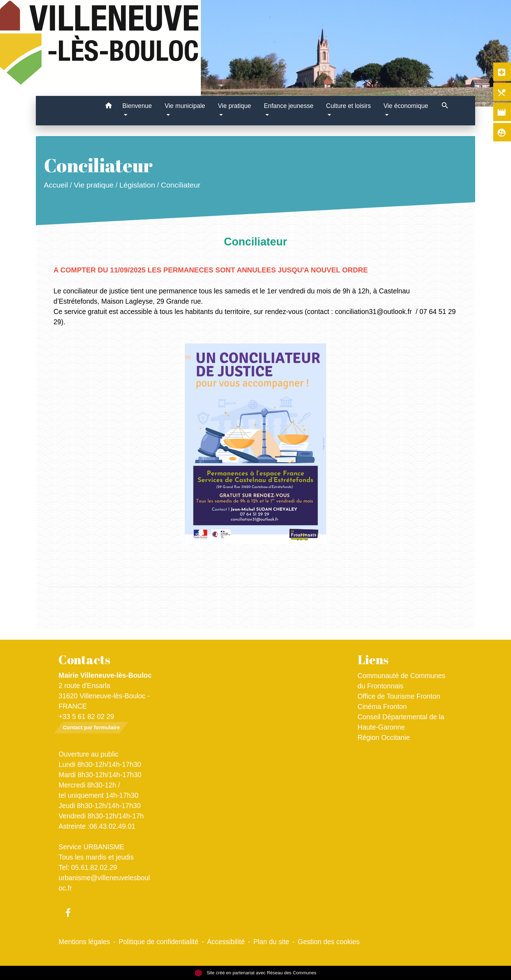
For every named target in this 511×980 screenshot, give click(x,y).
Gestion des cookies (329, 942)
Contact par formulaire (91, 727)
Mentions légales (84, 942)
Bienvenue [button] (137, 106)
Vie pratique (94, 185)
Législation (137, 185)
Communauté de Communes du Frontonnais (402, 681)
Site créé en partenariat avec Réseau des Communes (256, 973)
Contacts (84, 660)
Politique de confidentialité (158, 942)
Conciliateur (180, 185)
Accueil (56, 185)
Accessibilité (226, 942)
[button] (109, 107)
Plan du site (271, 942)
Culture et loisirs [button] (348, 106)
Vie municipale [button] (185, 106)
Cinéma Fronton (382, 706)
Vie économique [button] (406, 106)
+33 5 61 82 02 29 (86, 716)
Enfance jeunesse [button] (289, 106)
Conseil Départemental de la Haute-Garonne (401, 722)
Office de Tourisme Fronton (399, 696)
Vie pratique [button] (235, 106)
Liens (373, 660)
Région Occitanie (384, 737)
